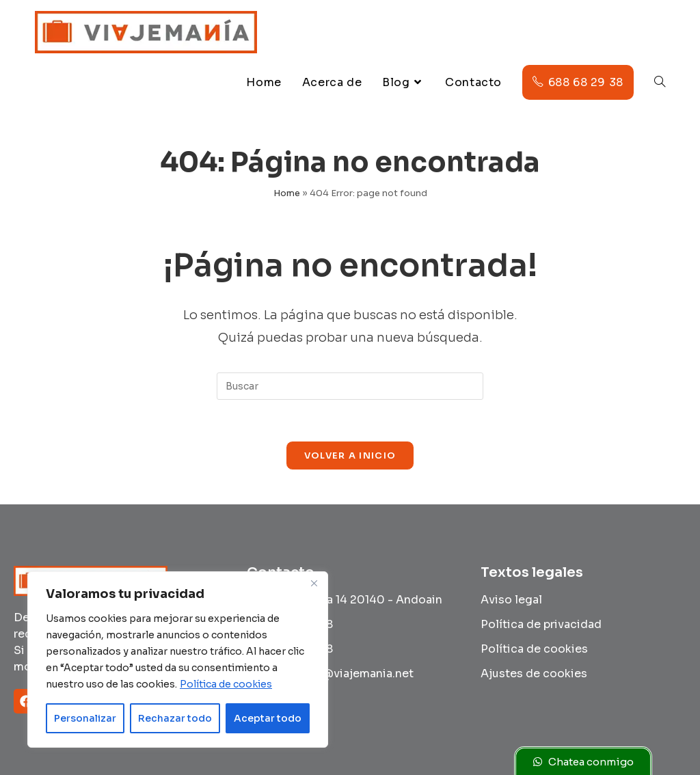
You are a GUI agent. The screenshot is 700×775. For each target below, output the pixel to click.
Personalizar (85, 718)
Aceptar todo (268, 718)
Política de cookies (226, 684)
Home (287, 193)
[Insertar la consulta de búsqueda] (350, 386)
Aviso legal (511, 600)
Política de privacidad (541, 624)
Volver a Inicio (350, 456)
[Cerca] (314, 583)
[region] (178, 660)
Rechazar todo (175, 718)
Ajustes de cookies (534, 674)
